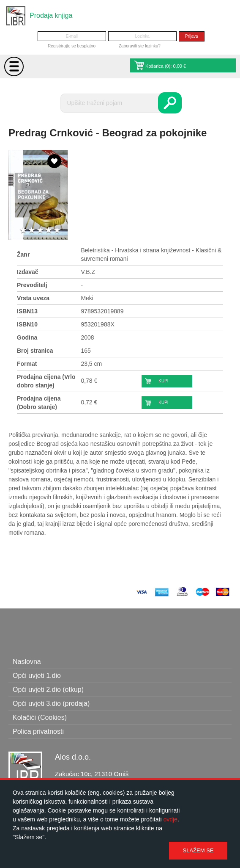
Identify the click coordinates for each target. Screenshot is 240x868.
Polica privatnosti (38, 731)
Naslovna (27, 662)
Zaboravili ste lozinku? (140, 46)
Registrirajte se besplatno (72, 46)
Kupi (163, 381)
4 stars (49, 231)
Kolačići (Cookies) (40, 717)
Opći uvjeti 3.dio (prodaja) (51, 704)
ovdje (170, 819)
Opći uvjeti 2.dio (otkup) (48, 690)
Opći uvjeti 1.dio (37, 676)
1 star (23, 231)
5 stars (57, 231)
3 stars (40, 231)
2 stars (32, 231)
